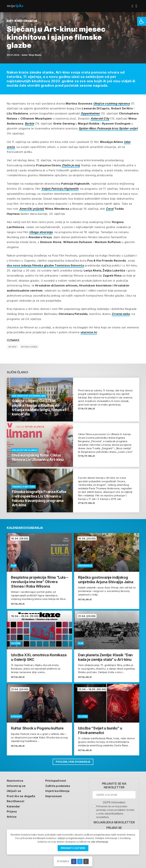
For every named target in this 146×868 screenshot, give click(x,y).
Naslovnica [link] (15, 781)
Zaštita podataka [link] (58, 786)
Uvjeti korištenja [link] (57, 791)
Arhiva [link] (12, 817)
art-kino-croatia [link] (29, 347)
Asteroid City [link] (100, 118)
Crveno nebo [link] (121, 314)
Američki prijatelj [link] (32, 209)
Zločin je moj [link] (71, 165)
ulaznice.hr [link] (89, 332)
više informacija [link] (99, 842)
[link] (142, 21)
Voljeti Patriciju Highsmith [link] (60, 189)
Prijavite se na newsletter (114, 785)
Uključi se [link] (14, 791)
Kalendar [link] (13, 806)
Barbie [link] (29, 124)
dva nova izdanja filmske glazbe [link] (45, 265)
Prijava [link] (12, 811)
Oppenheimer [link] (90, 113)
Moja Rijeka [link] (35, 55)
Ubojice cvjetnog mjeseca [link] (112, 104)
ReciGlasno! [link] (16, 801)
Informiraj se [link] (16, 786)
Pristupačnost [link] (56, 781)
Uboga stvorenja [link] (41, 232)
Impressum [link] (54, 796)
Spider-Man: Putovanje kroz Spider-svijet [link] (108, 128)
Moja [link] (15, 6)
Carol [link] (110, 209)
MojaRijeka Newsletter (114, 822)
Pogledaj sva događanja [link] (73, 762)
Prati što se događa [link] (21, 796)
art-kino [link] (13, 347)
